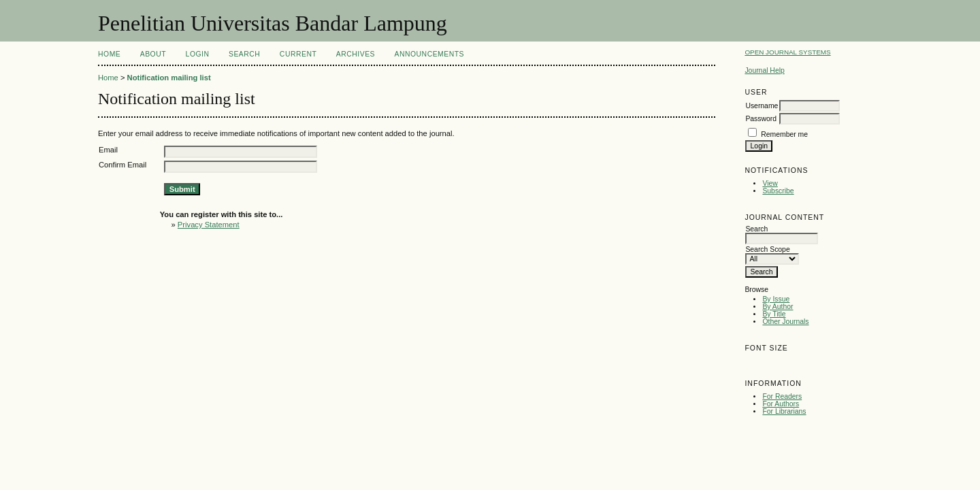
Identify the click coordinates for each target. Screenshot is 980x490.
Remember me (784, 134)
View (770, 183)
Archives (356, 54)
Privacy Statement (209, 225)
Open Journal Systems (787, 52)
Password (761, 119)
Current (298, 54)
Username (762, 106)
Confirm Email (122, 165)
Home (109, 54)
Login (198, 54)
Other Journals (785, 322)
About (153, 54)
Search (244, 54)
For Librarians (784, 411)
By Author (778, 307)
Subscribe (778, 191)
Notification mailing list (169, 78)
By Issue (776, 299)
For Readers (782, 396)
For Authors (781, 404)
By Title (774, 314)
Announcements (429, 54)
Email (108, 150)
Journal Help (764, 70)
